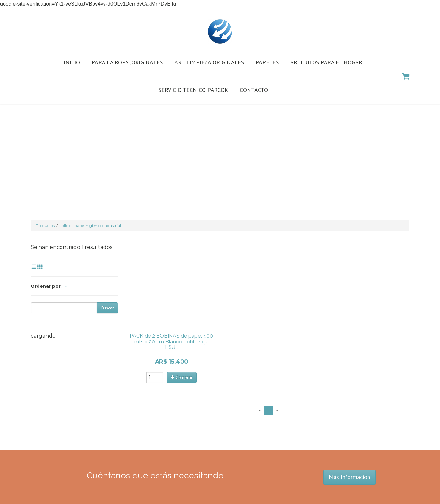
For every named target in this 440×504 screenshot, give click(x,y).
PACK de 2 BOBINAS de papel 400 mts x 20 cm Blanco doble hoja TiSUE (171, 342)
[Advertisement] (220, 152)
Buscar (108, 308)
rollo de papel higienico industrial (91, 225)
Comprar (182, 377)
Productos (45, 225)
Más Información (349, 477)
